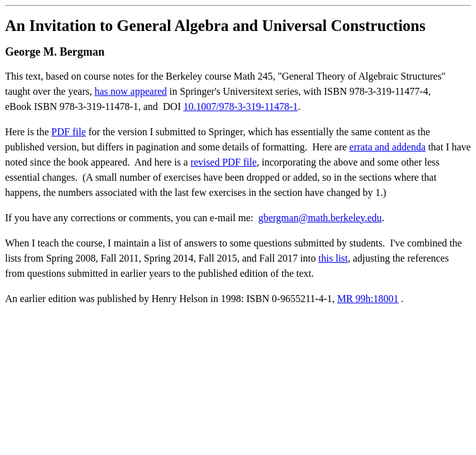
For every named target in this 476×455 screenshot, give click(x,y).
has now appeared (131, 91)
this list (333, 258)
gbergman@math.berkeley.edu (320, 218)
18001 (386, 299)
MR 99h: (355, 299)
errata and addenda (387, 147)
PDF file (68, 132)
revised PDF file (224, 162)
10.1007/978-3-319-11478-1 (240, 106)
